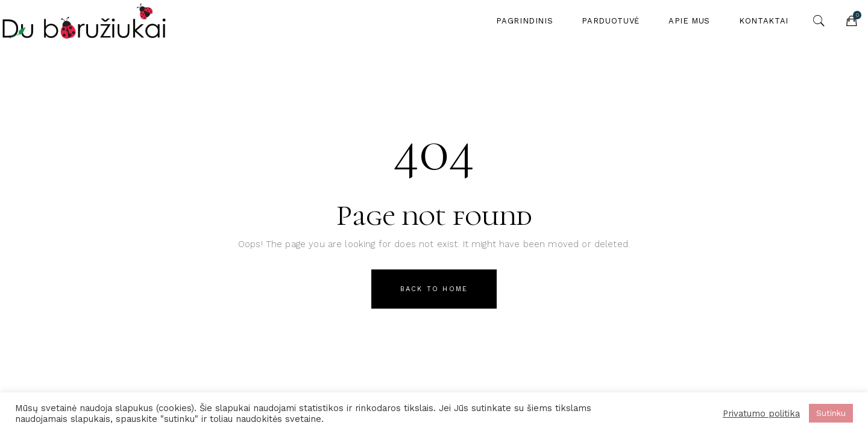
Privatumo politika (761, 414)
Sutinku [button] (831, 413)
